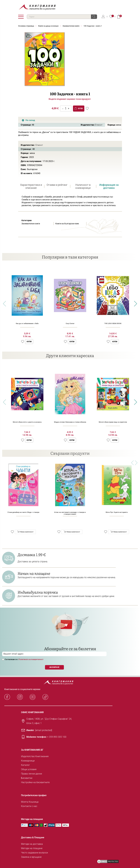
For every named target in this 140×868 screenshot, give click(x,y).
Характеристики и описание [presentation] (31, 186)
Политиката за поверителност (31, 659)
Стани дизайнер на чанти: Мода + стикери (23, 512)
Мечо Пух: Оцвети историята (117, 512)
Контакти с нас (29, 806)
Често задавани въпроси (34, 853)
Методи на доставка (32, 844)
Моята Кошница (30, 802)
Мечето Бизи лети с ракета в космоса (27, 422)
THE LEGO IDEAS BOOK (113, 324)
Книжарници (28, 761)
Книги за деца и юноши (48, 26)
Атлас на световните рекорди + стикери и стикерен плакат (70, 513)
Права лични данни (32, 774)
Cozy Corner (70, 324)
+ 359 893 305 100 (57, 737)
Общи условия (29, 769)
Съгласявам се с (24, 659)
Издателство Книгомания (35, 756)
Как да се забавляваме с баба (27, 324)
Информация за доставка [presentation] (109, 186)
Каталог (25, 765)
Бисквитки (27, 778)
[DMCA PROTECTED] (108, 861)
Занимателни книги (71, 26)
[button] (23, 342)
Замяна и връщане (31, 857)
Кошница (119, 17)
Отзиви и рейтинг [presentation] (57, 185)
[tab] (31, 186)
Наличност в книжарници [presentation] (83, 186)
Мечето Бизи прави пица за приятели (113, 422)
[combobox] (62, 17)
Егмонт (99, 125)
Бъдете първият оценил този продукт (70, 99)
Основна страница (26, 26)
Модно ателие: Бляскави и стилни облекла (70, 422)
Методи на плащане (32, 848)
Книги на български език (67, 224)
